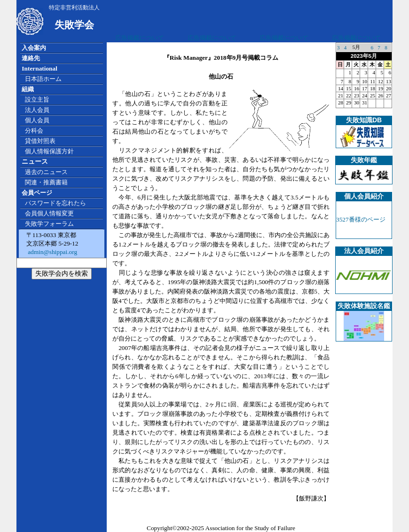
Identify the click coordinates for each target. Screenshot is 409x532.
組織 (28, 89)
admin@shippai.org (52, 252)
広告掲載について (140, 38)
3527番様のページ (361, 219)
